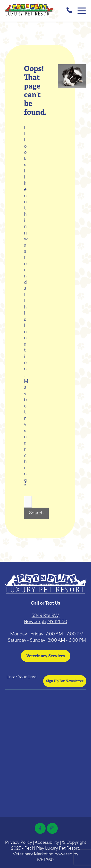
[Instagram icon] (52, 828)
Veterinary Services (46, 656)
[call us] (69, 11)
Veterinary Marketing (33, 854)
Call (35, 604)
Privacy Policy (19, 843)
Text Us (53, 604)
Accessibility (47, 843)
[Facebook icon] (40, 828)
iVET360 (45, 860)
